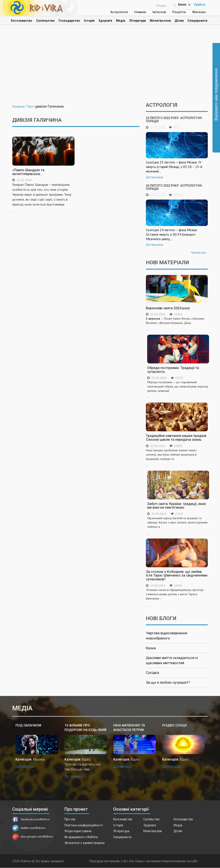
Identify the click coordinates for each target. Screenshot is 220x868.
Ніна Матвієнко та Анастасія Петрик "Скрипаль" (129, 728)
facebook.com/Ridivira (31, 819)
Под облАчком (28, 725)
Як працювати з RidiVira (81, 837)
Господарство (69, 21)
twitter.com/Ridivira (29, 828)
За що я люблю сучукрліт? (168, 682)
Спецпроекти (197, 21)
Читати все (198, 253)
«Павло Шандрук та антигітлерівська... (28, 172)
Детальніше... (26, 767)
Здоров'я (105, 21)
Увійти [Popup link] (199, 5)
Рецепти (179, 12)
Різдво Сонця (174, 725)
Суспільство (45, 21)
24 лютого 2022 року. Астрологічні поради (174, 187)
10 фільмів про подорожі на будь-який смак (85, 728)
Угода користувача (78, 831)
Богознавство (22, 21)
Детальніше (155, 177)
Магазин (199, 12)
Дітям (179, 21)
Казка (151, 648)
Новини (140, 12)
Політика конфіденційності (84, 825)
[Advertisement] (110, 66)
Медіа (121, 21)
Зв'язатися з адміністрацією (85, 843)
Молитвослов (160, 21)
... (43, 197)
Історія (89, 21)
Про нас (70, 819)
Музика (39, 759)
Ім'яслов (159, 12)
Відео (86, 759)
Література (137, 21)
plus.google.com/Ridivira (33, 836)
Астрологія (119, 12)
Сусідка (152, 673)
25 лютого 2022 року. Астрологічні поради (174, 120)
